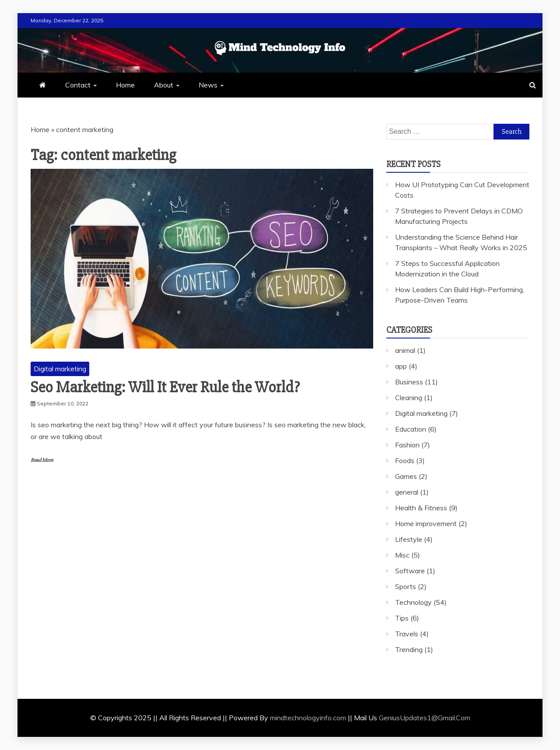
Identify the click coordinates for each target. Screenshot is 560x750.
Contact (78, 85)
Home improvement (426, 523)
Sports (406, 586)
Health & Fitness (421, 508)
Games (406, 476)
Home (125, 85)
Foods (405, 460)
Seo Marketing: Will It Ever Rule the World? (165, 387)
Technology (413, 602)
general (407, 492)
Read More (42, 460)
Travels (407, 634)
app (401, 366)
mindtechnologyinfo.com (308, 718)
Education (411, 429)
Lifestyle (409, 539)
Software (410, 571)
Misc (402, 555)
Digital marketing (60, 369)
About (164, 85)
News (208, 85)
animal (405, 350)
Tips (402, 618)
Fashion (407, 445)
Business (409, 382)
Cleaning (409, 398)
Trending (409, 649)
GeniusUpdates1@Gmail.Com (425, 718)
